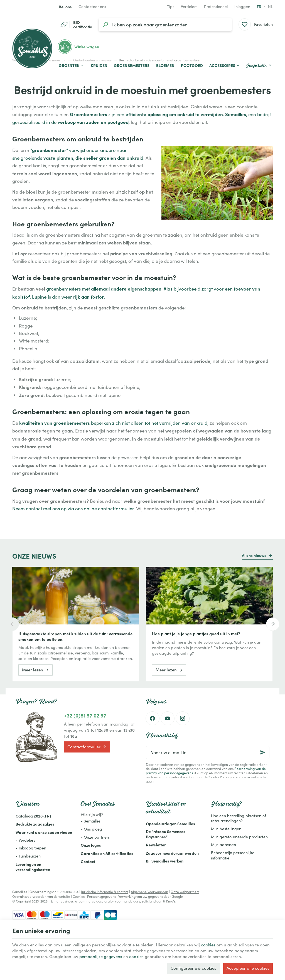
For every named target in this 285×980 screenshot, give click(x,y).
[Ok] (263, 752)
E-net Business (62, 901)
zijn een (116, 114)
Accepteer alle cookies (248, 968)
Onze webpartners (185, 892)
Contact (88, 861)
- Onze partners (95, 837)
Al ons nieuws (254, 555)
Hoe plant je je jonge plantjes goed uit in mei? (196, 634)
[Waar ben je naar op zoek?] (165, 24)
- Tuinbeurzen (28, 856)
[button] (225, 66)
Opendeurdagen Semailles (170, 824)
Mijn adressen (223, 845)
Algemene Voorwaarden (149, 892)
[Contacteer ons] (92, 7)
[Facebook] (153, 718)
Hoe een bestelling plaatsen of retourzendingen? (239, 818)
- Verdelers (25, 840)
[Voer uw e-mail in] (208, 752)
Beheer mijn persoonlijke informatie (233, 855)
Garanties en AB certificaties (107, 853)
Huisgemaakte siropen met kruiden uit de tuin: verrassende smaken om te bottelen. (75, 636)
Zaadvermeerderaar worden (172, 853)
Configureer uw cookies (193, 968)
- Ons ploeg (91, 829)
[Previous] (12, 624)
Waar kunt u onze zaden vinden (44, 832)
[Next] (273, 624)
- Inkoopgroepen (31, 848)
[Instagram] (183, 718)
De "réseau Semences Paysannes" (166, 834)
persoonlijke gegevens (101, 956)
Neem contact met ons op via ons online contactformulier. (74, 508)
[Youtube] (168, 718)
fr (259, 7)
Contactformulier (87, 747)
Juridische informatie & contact (105, 892)
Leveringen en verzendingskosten (33, 867)
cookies (208, 945)
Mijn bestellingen (226, 829)
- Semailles (91, 821)
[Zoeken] (105, 24)
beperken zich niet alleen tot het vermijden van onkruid (113, 423)
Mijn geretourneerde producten (239, 837)
